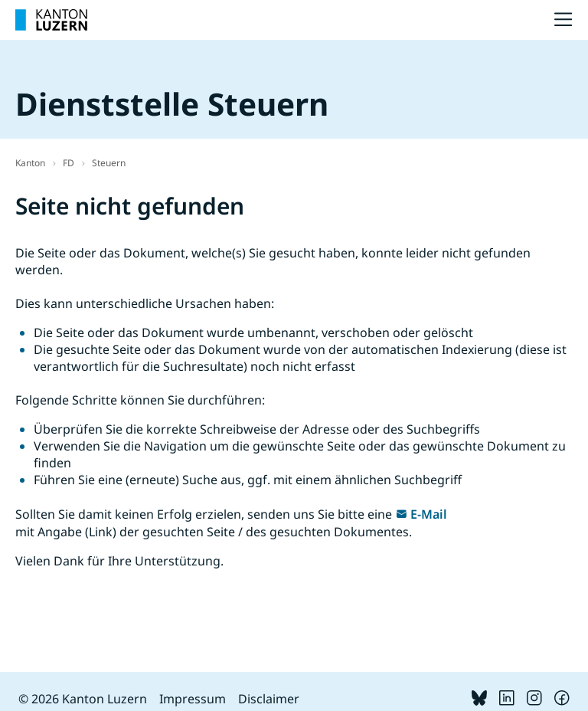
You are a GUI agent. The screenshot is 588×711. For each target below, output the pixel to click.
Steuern (109, 163)
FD (69, 163)
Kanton (30, 163)
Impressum (193, 699)
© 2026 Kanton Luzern (83, 699)
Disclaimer (269, 699)
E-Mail (429, 514)
